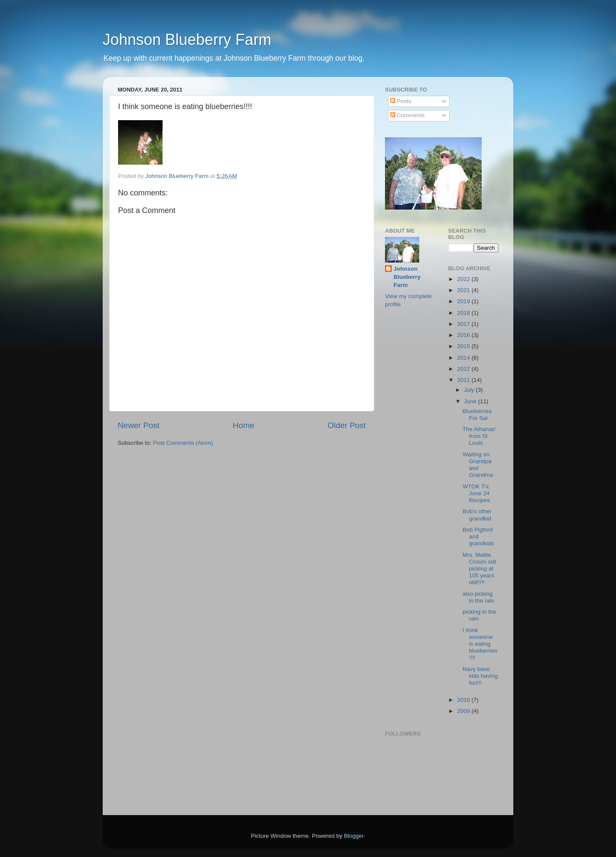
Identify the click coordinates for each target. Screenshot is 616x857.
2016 (464, 335)
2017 (464, 324)
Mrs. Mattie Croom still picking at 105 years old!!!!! (479, 569)
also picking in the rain (478, 597)
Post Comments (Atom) (183, 443)
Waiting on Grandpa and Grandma (478, 465)
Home (243, 425)
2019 (464, 301)
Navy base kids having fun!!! (480, 676)
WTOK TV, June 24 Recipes (476, 493)
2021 (464, 290)
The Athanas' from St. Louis (479, 436)
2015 (464, 346)
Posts (401, 101)
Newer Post (139, 425)
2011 (464, 380)
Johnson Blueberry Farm (187, 40)
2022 (464, 279)
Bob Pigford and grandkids (478, 536)
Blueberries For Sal (477, 415)
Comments (407, 115)
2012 (464, 369)
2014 (464, 358)
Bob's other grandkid (477, 515)
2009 (464, 711)
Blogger (354, 836)
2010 (464, 700)
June (471, 401)
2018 (464, 313)
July (470, 390)
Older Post (347, 425)
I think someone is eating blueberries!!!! (480, 644)
